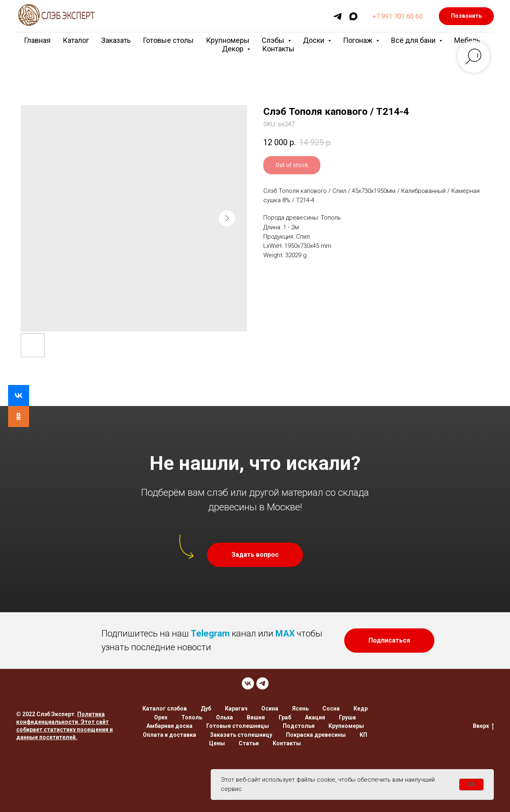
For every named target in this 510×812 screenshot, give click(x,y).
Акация (315, 717)
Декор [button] (234, 49)
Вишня (256, 717)
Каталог (76, 40)
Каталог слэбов (165, 708)
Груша (347, 717)
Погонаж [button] (359, 40)
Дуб (206, 708)
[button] (255, 555)
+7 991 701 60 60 (398, 16)
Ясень (300, 708)
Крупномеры (228, 40)
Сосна (331, 708)
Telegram (210, 633)
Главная (37, 40)
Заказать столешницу (241, 735)
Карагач (236, 708)
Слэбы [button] (274, 40)
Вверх (483, 726)
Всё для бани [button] (414, 40)
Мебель (467, 40)
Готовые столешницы (238, 726)
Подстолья (299, 726)
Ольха (224, 717)
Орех (161, 717)
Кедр (361, 708)
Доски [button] (314, 40)
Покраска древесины (316, 735)
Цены (217, 743)
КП (363, 735)
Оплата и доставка (169, 735)
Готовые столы (168, 40)
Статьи (249, 743)
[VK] (248, 683)
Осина (270, 708)
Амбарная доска (169, 726)
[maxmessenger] (353, 16)
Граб (285, 717)
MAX (285, 633)
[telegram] (338, 16)
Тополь (192, 717)
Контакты (278, 49)
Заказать (116, 40)
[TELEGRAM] (262, 683)
